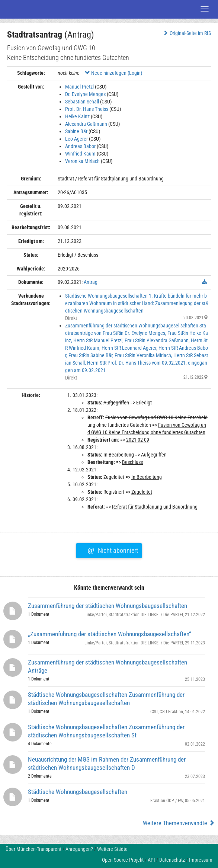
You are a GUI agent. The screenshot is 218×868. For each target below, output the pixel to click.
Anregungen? (79, 849)
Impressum (201, 860)
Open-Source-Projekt (123, 860)
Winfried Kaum (80, 154)
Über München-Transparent (33, 849)
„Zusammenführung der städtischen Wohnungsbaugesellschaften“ (110, 634)
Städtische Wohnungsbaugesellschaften (78, 792)
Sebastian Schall (82, 102)
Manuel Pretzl (79, 87)
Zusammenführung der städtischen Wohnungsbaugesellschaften (108, 606)
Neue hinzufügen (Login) (113, 73)
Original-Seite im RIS (187, 33)
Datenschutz (172, 860)
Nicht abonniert (113, 550)
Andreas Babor (80, 146)
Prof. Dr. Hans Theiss (87, 109)
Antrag (91, 282)
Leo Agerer (76, 139)
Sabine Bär (76, 131)
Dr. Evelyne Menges (85, 94)
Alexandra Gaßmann (86, 124)
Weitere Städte (112, 849)
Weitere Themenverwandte (179, 823)
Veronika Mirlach (82, 161)
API (151, 860)
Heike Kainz (77, 116)
